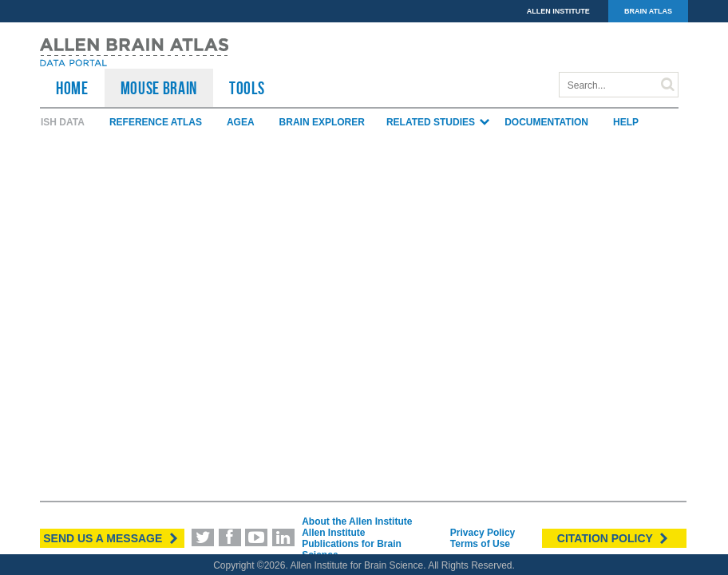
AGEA (241, 122)
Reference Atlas (156, 122)
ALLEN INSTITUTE (558, 11)
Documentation (546, 122)
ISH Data (63, 122)
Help (626, 122)
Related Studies (439, 122)
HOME (72, 88)
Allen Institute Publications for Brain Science (352, 544)
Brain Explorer (322, 122)
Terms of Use (480, 544)
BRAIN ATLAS (648, 11)
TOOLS (247, 88)
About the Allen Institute (357, 521)
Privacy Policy (483, 533)
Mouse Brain (159, 88)
